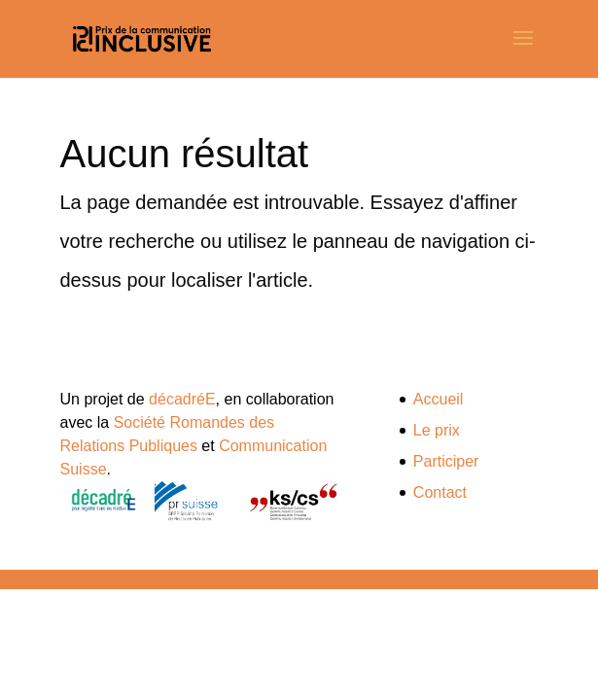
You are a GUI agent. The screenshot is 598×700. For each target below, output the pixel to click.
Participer (446, 461)
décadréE (182, 399)
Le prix (437, 430)
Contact (440, 492)
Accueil (439, 399)
